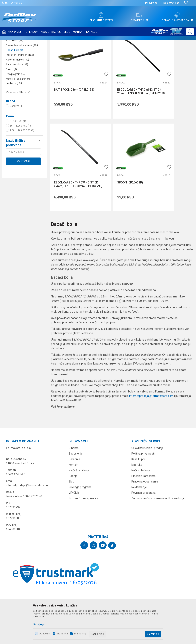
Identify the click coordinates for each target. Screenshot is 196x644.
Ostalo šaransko (18, 71)
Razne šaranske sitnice (22, 85)
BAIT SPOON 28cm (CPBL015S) (66, 117)
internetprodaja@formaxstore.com (151, 407)
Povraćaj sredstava (143, 504)
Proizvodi (27, 42)
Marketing (80, 634)
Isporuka (137, 476)
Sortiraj (159, 52)
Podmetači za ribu (18, 66)
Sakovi (11, 109)
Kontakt (73, 476)
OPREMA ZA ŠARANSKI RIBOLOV (53, 42)
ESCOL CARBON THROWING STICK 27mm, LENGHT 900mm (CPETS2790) (170, 119)
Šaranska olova (17, 104)
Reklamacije (139, 499)
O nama (74, 460)
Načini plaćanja (141, 482)
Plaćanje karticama (143, 487)
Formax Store (11, 42)
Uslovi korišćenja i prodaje (147, 460)
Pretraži (23, 201)
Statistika (62, 634)
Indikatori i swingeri (20, 95)
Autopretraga (142, 52)
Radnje (73, 487)
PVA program (16, 114)
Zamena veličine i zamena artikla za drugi (158, 510)
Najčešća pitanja (79, 482)
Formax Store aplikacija (83, 510)
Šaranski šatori (17, 75)
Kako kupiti (138, 471)
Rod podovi (15, 80)
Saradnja (74, 471)
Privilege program (80, 499)
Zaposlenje (76, 465)
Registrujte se (171, 3)
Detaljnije (39, 624)
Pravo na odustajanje (145, 493)
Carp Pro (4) (16, 146)
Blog (71, 493)
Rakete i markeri (17, 99)
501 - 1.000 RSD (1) (20, 165)
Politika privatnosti (143, 465)
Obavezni (44, 634)
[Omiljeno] (187, 3)
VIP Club (74, 504)
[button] (190, 32)
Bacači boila (14, 90)
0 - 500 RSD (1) (18, 161)
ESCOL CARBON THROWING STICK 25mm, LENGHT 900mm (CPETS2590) (121, 119)
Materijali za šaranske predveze (18, 121)
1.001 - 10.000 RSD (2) (22, 170)
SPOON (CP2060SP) (67, 194)
